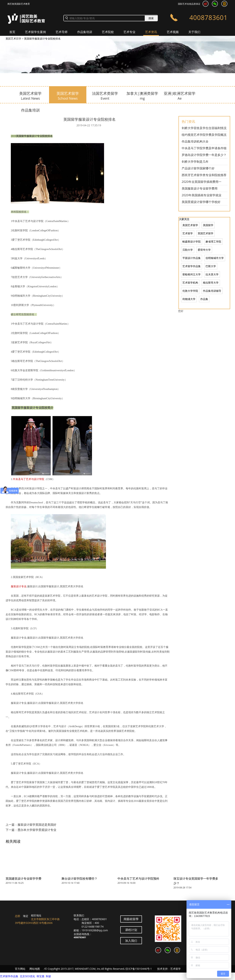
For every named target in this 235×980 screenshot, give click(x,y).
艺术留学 (188, 233)
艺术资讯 (151, 32)
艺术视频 (173, 32)
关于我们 (194, 32)
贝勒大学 (188, 250)
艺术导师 (62, 32)
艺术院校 (108, 32)
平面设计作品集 (192, 258)
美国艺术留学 (190, 225)
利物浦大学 (189, 299)
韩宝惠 (40, 976)
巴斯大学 (211, 266)
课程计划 (131, 930)
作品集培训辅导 (212, 291)
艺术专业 (129, 32)
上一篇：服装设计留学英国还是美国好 (31, 825)
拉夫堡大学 (212, 274)
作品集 (204, 299)
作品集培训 (85, 32)
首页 (12, 32)
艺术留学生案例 (35, 32)
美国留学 (208, 225)
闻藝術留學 (131, 919)
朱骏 (48, 976)
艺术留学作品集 (192, 266)
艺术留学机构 (190, 283)
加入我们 (15, 39)
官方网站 (20, 969)
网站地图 (35, 969)
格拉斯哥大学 (211, 283)
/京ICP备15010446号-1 (138, 969)
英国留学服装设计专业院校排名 (42, 39)
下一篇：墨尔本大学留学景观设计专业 (31, 830)
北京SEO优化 (27, 976)
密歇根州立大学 (192, 274)
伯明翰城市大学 (215, 258)
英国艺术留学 (206, 233)
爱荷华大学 (204, 250)
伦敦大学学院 (190, 291)
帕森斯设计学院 (192, 242)
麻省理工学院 (213, 242)
